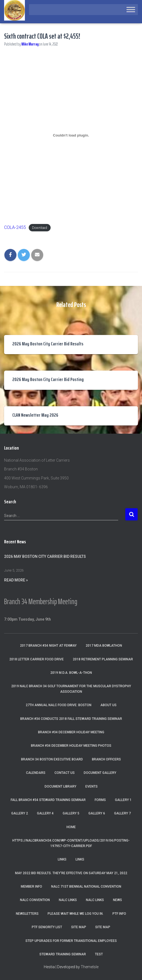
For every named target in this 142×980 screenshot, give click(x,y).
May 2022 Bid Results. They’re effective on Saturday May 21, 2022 (71, 873)
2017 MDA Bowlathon (104, 646)
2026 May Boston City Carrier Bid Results (48, 344)
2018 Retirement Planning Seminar (103, 659)
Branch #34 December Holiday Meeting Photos (71, 746)
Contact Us (65, 773)
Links (62, 859)
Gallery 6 (97, 813)
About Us (108, 705)
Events (92, 786)
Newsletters (27, 914)
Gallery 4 (45, 813)
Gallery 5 (71, 813)
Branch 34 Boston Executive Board (52, 759)
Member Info (31, 887)
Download (40, 228)
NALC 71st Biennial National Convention (86, 887)
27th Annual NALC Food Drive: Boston (59, 705)
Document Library (60, 786)
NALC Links (95, 900)
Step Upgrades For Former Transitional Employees (71, 941)
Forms (100, 800)
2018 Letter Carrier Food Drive (37, 659)
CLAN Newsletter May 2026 (35, 415)
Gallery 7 (122, 813)
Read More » (16, 580)
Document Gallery (100, 773)
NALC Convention (35, 900)
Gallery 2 (20, 813)
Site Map (79, 927)
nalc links (68, 900)
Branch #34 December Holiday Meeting (71, 732)
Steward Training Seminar (63, 954)
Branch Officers (106, 759)
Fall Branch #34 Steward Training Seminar (48, 800)
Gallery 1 (123, 800)
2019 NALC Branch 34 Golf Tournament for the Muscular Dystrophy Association (71, 689)
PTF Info (119, 914)
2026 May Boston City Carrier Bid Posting (48, 379)
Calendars (36, 773)
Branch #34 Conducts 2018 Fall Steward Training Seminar (71, 719)
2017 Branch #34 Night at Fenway (48, 646)
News (118, 900)
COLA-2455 (15, 227)
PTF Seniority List (47, 927)
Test (99, 954)
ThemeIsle (90, 967)
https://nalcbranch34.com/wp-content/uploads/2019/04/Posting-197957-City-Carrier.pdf (71, 843)
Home (71, 827)
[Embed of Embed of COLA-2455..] (71, 135)
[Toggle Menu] (131, 9)
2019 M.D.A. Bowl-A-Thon (71, 673)
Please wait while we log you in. (76, 914)
